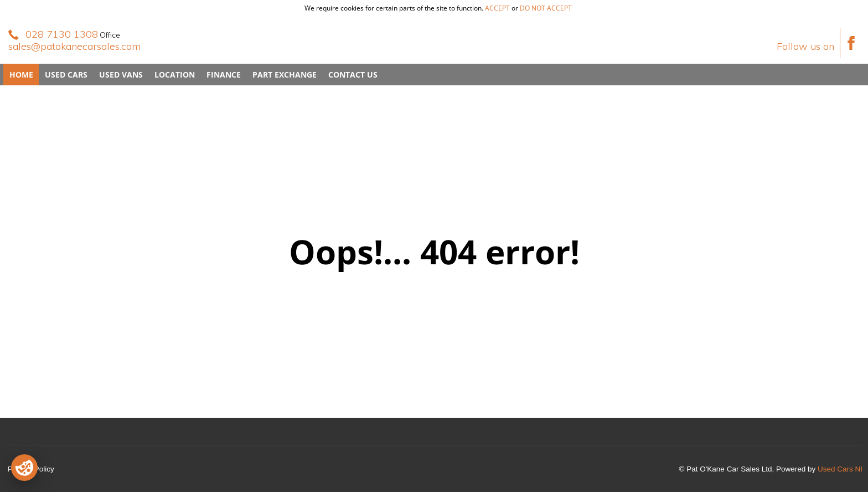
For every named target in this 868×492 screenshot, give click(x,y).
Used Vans (121, 75)
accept (497, 8)
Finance (224, 75)
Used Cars (66, 75)
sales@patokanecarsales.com (74, 46)
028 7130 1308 (62, 34)
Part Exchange (285, 75)
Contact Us (353, 75)
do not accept (546, 8)
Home (21, 75)
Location (175, 75)
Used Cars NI (840, 469)
